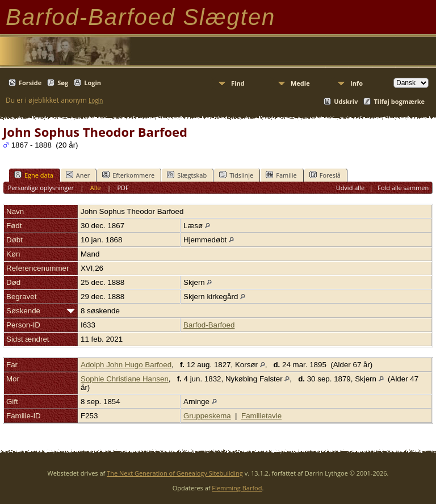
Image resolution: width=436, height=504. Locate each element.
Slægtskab (187, 175)
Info (357, 83)
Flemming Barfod (237, 488)
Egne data (34, 175)
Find (238, 83)
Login (93, 83)
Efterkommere (128, 175)
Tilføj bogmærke (399, 101)
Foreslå (325, 175)
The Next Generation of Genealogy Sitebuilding (175, 473)
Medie (300, 83)
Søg (63, 83)
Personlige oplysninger (41, 188)
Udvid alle (350, 188)
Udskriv (346, 101)
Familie (281, 175)
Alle (96, 188)
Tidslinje (236, 175)
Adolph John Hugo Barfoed (126, 365)
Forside (30, 83)
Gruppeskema (207, 416)
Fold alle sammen (403, 188)
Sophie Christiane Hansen (125, 379)
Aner (78, 175)
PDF (123, 188)
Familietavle (261, 416)
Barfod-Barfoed (209, 325)
